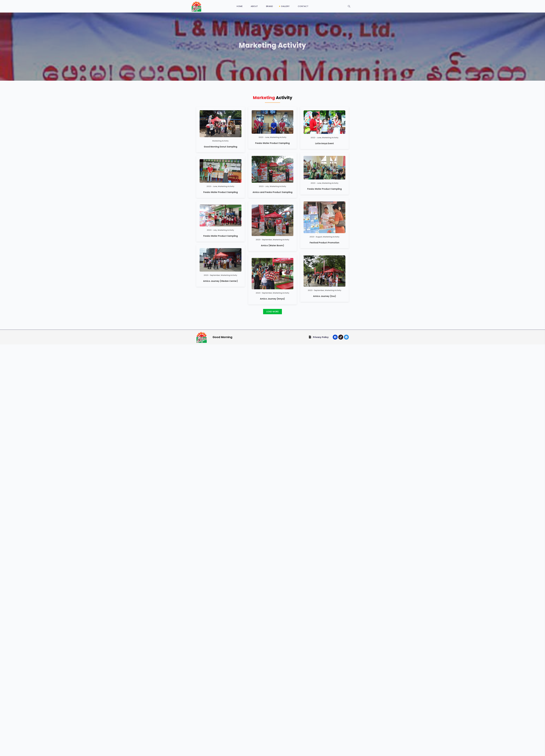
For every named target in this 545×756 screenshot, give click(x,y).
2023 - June (264, 137)
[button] (272, 315)
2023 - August (316, 243)
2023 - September (264, 234)
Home (240, 6)
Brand (270, 6)
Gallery (285, 6)
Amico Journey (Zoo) (325, 229)
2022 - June (316, 138)
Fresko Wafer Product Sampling (272, 143)
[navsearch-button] (349, 7)
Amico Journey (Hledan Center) (221, 211)
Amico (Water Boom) (272, 240)
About (254, 6)
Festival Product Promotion (324, 249)
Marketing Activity (220, 141)
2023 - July (264, 190)
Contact (303, 6)
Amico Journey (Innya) (272, 302)
